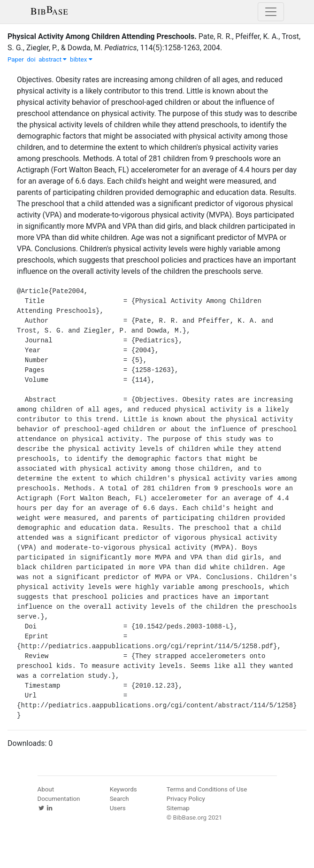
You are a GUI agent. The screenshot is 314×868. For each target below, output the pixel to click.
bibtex (81, 59)
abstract (53, 59)
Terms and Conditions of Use (207, 789)
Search (119, 799)
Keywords (123, 789)
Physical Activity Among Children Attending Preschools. (102, 36)
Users (118, 808)
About (46, 789)
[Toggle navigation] (271, 12)
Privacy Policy (186, 799)
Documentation (59, 799)
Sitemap (178, 808)
